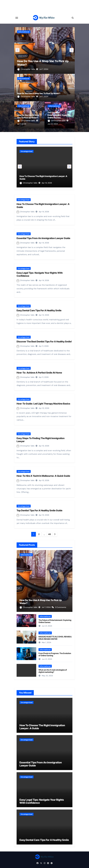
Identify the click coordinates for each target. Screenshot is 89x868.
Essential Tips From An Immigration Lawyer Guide (43, 238)
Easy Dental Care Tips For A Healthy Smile (39, 310)
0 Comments (61, 607)
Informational (24, 32)
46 (49, 534)
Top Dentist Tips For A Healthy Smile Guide (39, 510)
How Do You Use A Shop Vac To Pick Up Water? (39, 93)
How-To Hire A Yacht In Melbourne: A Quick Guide (43, 476)
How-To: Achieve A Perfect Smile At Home (39, 373)
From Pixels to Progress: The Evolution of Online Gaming (55, 654)
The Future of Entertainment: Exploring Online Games (59, 115)
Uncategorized (27, 151)
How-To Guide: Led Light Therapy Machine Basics (43, 404)
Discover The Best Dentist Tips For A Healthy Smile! (44, 342)
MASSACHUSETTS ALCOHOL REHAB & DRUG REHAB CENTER (55, 638)
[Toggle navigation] (17, 18)
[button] (72, 50)
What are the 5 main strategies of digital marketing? (53, 671)
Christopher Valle (26, 69)
